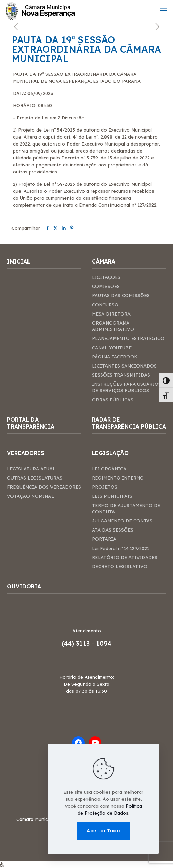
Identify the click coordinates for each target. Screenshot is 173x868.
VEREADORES (26, 453)
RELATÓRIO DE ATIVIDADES (125, 557)
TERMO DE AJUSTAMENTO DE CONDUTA (126, 509)
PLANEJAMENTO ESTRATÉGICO (128, 338)
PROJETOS (105, 487)
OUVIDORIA (24, 586)
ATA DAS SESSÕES (113, 530)
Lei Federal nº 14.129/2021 (120, 548)
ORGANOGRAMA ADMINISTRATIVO (113, 326)
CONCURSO (105, 305)
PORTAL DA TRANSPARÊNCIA (31, 423)
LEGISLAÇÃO (110, 453)
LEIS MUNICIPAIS (112, 496)
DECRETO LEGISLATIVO (120, 566)
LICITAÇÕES (106, 277)
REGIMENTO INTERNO (118, 478)
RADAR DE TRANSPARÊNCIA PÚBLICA (129, 423)
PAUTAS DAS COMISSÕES (121, 295)
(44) (69, 643)
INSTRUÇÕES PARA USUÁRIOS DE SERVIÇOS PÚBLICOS (127, 387)
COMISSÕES (106, 286)
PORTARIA (104, 539)
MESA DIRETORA (111, 314)
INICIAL (19, 261)
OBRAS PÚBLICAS (113, 400)
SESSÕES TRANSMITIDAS (121, 375)
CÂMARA (104, 261)
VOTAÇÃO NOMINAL (30, 496)
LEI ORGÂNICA (109, 469)
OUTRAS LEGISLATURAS (35, 478)
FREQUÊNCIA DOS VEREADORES (44, 487)
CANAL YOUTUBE (112, 348)
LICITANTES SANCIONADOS (124, 366)
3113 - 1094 (94, 643)
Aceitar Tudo (103, 831)
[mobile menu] (164, 10)
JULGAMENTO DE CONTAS (122, 521)
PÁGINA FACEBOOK (115, 357)
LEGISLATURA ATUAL (31, 469)
